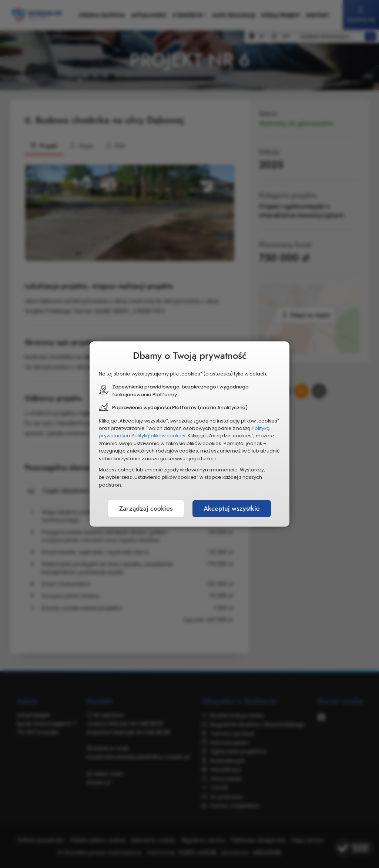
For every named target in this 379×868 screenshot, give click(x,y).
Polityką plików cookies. (159, 436)
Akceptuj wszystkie (232, 508)
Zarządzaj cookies (146, 508)
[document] (189, 434)
